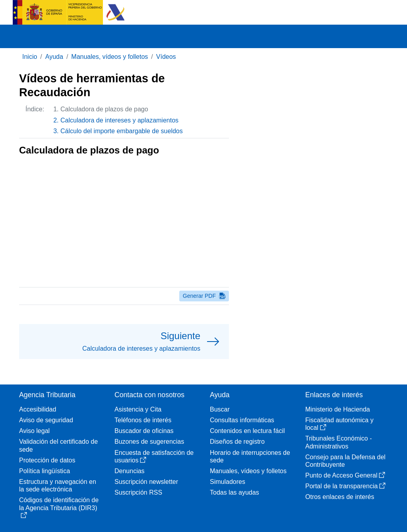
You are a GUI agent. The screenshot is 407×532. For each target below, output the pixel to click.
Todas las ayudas (235, 492)
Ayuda (54, 57)
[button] (124, 342)
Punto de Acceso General (345, 475)
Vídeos (166, 57)
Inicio (30, 57)
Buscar (220, 409)
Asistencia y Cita (138, 409)
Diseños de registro (237, 442)
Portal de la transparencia (345, 486)
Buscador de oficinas (144, 431)
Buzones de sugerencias (149, 442)
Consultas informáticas (242, 420)
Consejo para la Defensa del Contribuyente (345, 461)
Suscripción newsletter (146, 482)
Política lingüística (45, 471)
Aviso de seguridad (46, 420)
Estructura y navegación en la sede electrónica (58, 485)
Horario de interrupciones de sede (250, 456)
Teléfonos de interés (143, 420)
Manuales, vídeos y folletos (110, 57)
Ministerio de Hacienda (338, 409)
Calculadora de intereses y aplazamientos (119, 120)
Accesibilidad (38, 409)
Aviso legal (34, 431)
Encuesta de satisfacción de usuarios (154, 456)
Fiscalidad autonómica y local (339, 424)
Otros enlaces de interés (340, 497)
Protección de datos (47, 460)
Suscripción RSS (138, 492)
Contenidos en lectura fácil (247, 431)
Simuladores (228, 482)
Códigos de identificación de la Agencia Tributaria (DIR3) (59, 507)
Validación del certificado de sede (58, 445)
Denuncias (130, 471)
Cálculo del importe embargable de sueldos (122, 131)
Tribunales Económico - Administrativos (338, 442)
